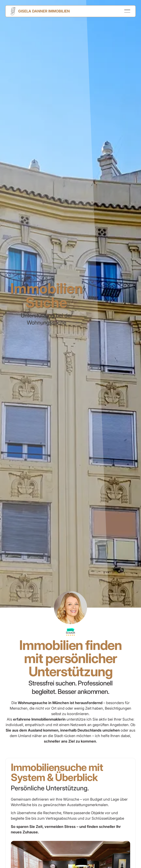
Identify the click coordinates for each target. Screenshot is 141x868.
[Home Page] (40, 11)
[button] (127, 11)
